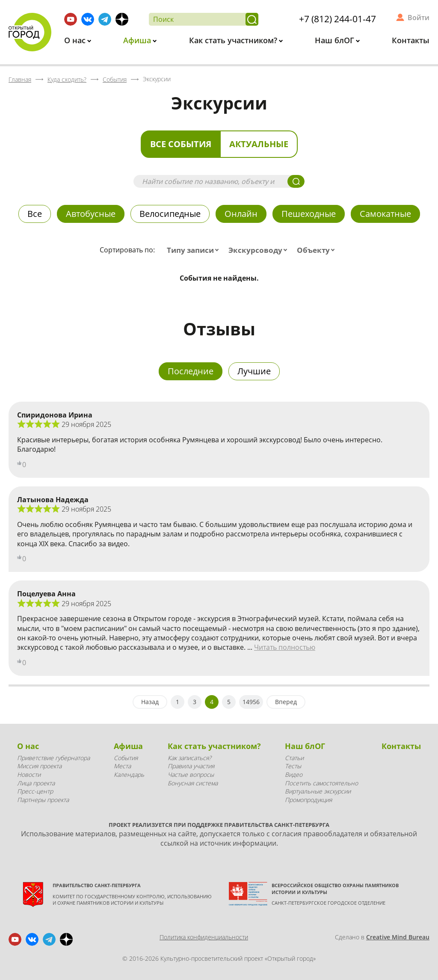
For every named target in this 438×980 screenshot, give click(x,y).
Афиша (138, 40)
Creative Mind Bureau (398, 937)
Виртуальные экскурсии (318, 791)
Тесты (293, 766)
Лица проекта (36, 783)
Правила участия (191, 766)
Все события (181, 144)
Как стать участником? (234, 40)
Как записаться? (189, 758)
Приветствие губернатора (53, 758)
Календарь (129, 774)
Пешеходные (309, 214)
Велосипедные (170, 214)
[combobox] (195, 250)
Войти (419, 18)
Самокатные (385, 214)
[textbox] (195, 250)
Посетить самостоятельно (321, 783)
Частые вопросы (191, 774)
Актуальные (259, 144)
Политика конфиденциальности (204, 937)
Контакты (411, 40)
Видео (294, 774)
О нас (76, 40)
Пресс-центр (35, 791)
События (126, 758)
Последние (191, 371)
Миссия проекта (39, 766)
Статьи (294, 758)
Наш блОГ (336, 40)
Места (122, 766)
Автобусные (91, 214)
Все (35, 214)
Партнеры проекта (43, 800)
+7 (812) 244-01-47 (337, 19)
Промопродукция (308, 800)
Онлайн (241, 214)
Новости (29, 774)
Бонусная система (193, 783)
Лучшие (254, 371)
